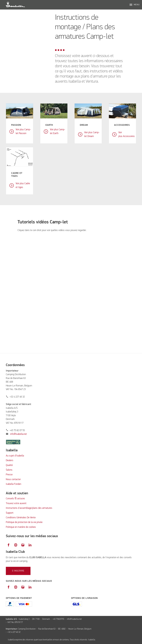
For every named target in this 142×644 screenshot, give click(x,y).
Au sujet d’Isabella (15, 456)
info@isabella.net (19, 434)
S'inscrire (18, 571)
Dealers (10, 460)
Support (10, 513)
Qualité (9, 465)
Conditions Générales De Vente (21, 518)
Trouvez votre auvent (16, 503)
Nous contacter (13, 479)
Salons (9, 470)
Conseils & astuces (15, 499)
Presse (9, 475)
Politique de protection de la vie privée (24, 522)
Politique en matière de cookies (21, 527)
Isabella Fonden (13, 484)
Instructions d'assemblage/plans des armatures (29, 508)
